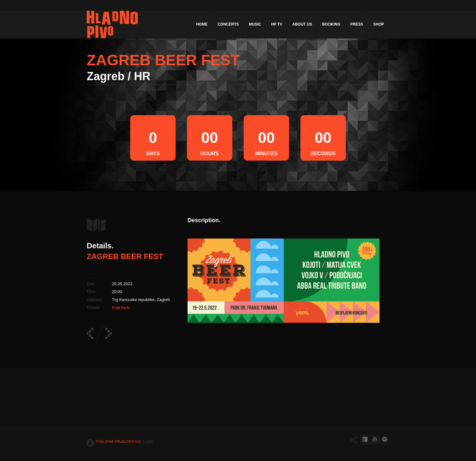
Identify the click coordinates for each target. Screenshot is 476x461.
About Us (302, 24)
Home (202, 24)
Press (357, 24)
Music (255, 24)
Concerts (228, 24)
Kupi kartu (121, 307)
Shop (379, 24)
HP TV (277, 24)
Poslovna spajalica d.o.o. (119, 442)
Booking (331, 24)
